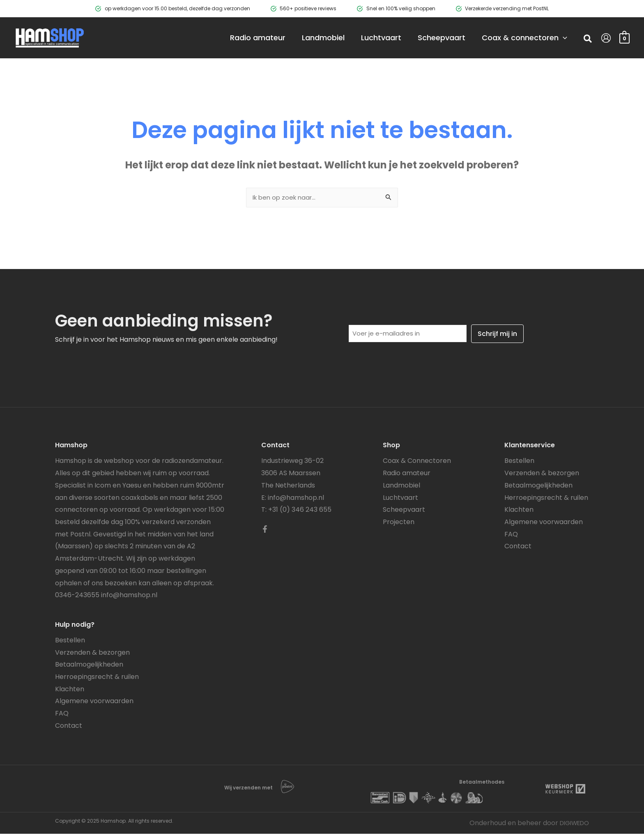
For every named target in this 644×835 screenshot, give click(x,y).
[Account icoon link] (606, 38)
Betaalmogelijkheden (89, 666)
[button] (588, 40)
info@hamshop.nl (129, 596)
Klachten (70, 690)
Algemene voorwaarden (94, 702)
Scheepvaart (404, 511)
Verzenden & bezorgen (92, 654)
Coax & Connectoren (417, 462)
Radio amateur (407, 474)
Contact (69, 727)
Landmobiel (401, 487)
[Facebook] (265, 530)
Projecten (399, 523)
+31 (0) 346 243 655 (300, 511)
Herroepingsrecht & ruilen (97, 678)
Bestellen (70, 641)
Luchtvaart (400, 499)
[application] (551, 38)
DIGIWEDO (572, 824)
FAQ (62, 714)
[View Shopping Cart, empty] (624, 38)
